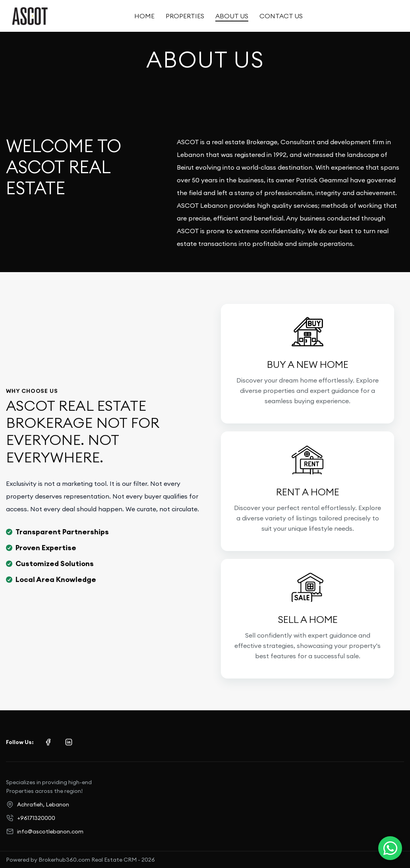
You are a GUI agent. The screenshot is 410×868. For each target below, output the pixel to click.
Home (144, 16)
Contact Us (281, 16)
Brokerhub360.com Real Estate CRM (88, 860)
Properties (185, 16)
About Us (232, 16)
